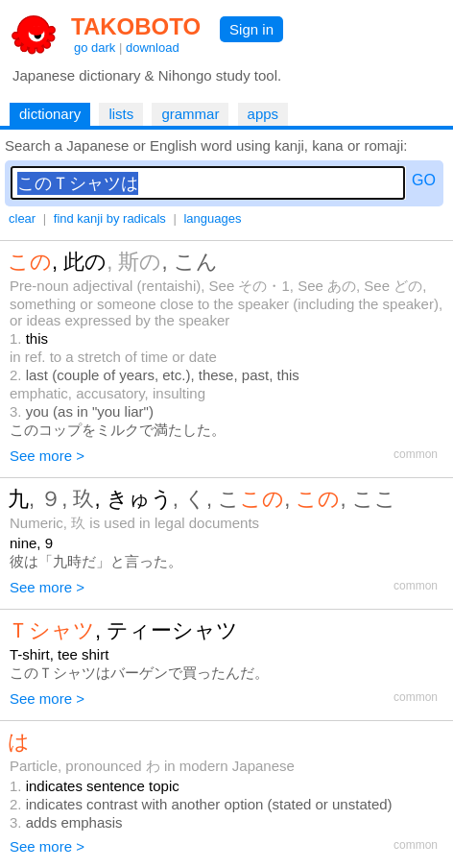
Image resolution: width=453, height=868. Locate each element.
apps (263, 114)
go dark (95, 48)
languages (212, 218)
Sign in (251, 29)
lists (121, 114)
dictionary (50, 114)
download (153, 48)
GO (424, 180)
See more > (47, 456)
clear (22, 218)
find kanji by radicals (110, 218)
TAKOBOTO (136, 26)
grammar (190, 114)
